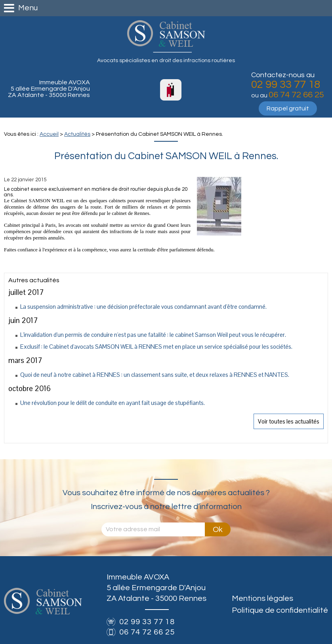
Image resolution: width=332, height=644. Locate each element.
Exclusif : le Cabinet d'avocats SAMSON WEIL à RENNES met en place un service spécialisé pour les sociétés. (156, 347)
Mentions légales (262, 598)
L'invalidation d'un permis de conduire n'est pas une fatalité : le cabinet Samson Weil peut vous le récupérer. (153, 335)
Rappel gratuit (288, 108)
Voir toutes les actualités (289, 421)
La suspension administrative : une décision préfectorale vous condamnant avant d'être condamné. (143, 307)
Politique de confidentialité (280, 610)
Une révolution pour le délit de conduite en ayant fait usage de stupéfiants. (113, 403)
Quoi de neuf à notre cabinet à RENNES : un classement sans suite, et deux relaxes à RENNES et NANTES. (155, 375)
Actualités (77, 134)
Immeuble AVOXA (49, 89)
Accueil (49, 134)
